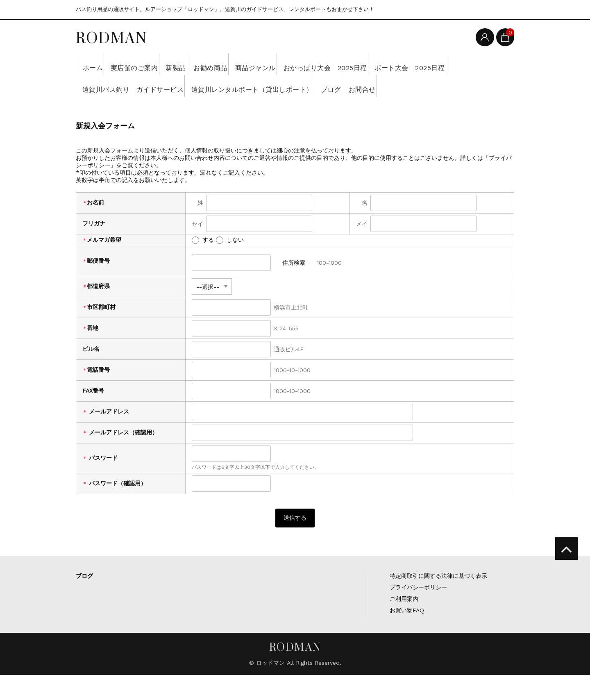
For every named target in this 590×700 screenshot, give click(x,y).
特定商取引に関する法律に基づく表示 (438, 601)
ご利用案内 (404, 624)
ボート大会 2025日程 (121, 86)
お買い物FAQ (407, 635)
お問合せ (99, 107)
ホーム (96, 64)
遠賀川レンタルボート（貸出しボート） (366, 86)
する (203, 261)
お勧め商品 (250, 64)
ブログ (459, 86)
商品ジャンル (307, 64)
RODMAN (111, 38)
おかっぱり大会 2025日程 (390, 64)
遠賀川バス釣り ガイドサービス (230, 86)
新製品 (203, 64)
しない (230, 261)
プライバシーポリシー (418, 612)
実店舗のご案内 (149, 64)
